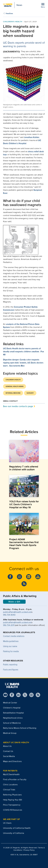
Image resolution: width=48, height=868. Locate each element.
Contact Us (8, 751)
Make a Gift (14, 602)
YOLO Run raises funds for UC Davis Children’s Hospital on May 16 (24, 504)
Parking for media (11, 651)
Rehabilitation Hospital (13, 713)
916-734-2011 (9, 625)
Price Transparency (12, 805)
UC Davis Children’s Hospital (22, 142)
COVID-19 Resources (13, 810)
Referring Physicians (12, 795)
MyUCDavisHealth (11, 774)
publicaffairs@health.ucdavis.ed (17, 612)
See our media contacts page (18, 406)
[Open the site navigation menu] (43, 5)
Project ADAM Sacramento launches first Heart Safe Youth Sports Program (24, 544)
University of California (14, 833)
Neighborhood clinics (13, 718)
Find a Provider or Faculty (15, 779)
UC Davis (7, 823)
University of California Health (17, 828)
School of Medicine (12, 723)
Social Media (9, 756)
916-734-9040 (9, 615)
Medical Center (10, 703)
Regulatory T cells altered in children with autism (24, 468)
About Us (7, 746)
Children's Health (13, 22)
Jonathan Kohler (32, 137)
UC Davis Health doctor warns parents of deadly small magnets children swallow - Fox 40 (23, 351)
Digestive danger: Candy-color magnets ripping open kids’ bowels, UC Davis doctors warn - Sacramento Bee (23, 363)
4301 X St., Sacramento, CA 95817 (24, 855)
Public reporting (10, 664)
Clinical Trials (9, 790)
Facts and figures (11, 670)
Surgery (30, 393)
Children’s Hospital (12, 708)
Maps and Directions (12, 761)
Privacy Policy (29, 850)
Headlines (9, 13)
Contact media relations (14, 636)
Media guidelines (11, 641)
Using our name (10, 646)
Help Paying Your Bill (13, 800)
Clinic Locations (10, 785)
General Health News (15, 386)
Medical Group (10, 733)
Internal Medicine (13, 393)
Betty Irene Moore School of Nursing (20, 728)
